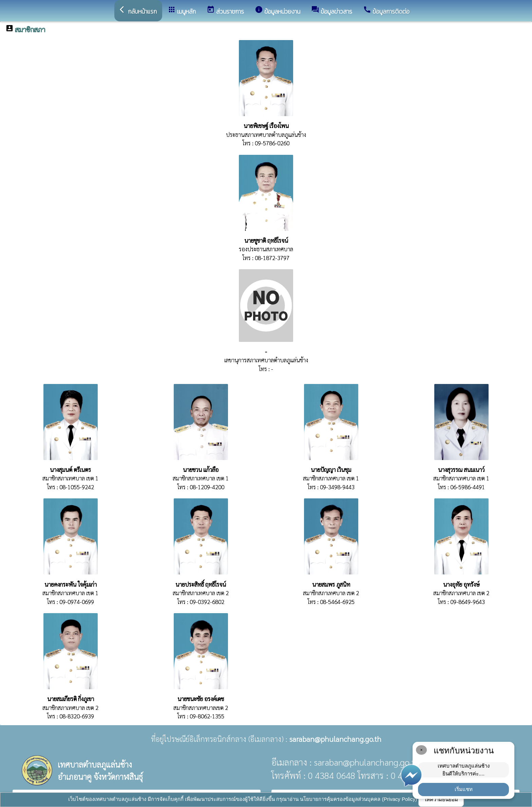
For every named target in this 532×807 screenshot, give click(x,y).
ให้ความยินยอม (441, 799)
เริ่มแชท (464, 789)
